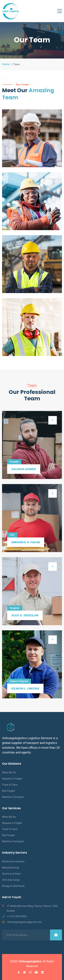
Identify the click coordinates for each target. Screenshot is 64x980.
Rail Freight (8, 791)
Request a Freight (12, 779)
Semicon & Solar (11, 874)
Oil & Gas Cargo (11, 880)
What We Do (9, 773)
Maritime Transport (13, 797)
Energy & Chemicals (13, 886)
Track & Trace (10, 785)
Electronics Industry (13, 861)
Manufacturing (10, 868)
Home (6, 64)
